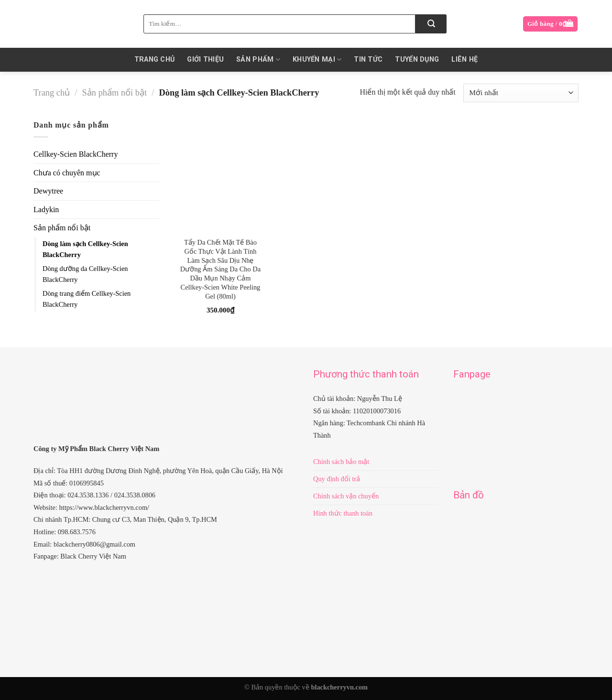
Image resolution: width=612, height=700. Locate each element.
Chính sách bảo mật (341, 462)
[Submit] (431, 24)
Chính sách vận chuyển (346, 496)
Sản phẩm (258, 59)
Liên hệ (464, 59)
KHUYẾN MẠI (317, 59)
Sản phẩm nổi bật (115, 93)
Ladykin (46, 210)
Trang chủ (155, 59)
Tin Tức (368, 59)
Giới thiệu (205, 59)
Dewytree (48, 191)
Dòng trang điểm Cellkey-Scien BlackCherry (87, 299)
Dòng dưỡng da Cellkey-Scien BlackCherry (85, 274)
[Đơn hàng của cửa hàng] (521, 93)
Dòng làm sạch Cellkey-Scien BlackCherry (85, 249)
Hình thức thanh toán (343, 513)
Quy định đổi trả (337, 479)
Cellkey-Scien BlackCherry (76, 154)
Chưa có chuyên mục (67, 173)
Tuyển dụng (417, 59)
